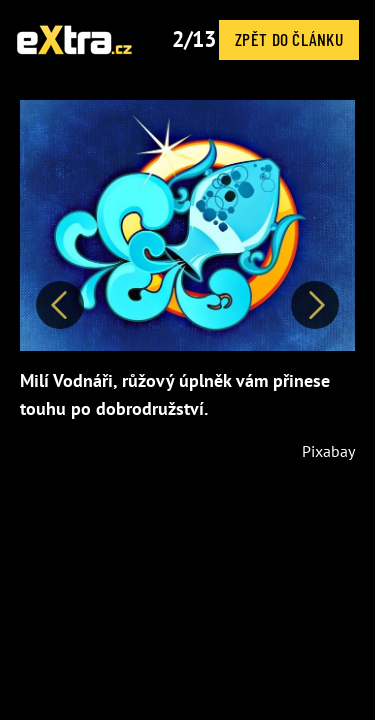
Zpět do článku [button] (289, 39)
